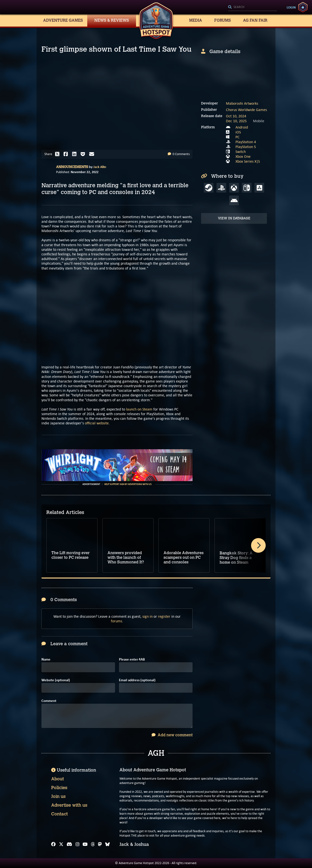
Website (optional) (56, 680)
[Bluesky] (107, 844)
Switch (241, 152)
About (58, 779)
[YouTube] (85, 844)
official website (97, 423)
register (164, 616)
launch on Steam (139, 409)
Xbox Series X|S (248, 161)
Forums (223, 20)
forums (117, 621)
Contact (59, 814)
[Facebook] (53, 844)
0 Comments (179, 154)
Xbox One (243, 156)
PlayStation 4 (246, 142)
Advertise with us (69, 805)
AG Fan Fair (255, 20)
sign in (147, 616)
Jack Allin (100, 167)
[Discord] (69, 844)
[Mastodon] (100, 844)
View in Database (234, 218)
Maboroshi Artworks (242, 103)
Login (291, 7)
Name (46, 659)
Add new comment (172, 735)
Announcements (72, 167)
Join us (58, 796)
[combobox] (253, 7)
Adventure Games (63, 20)
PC (238, 137)
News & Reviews (112, 20)
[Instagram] (78, 844)
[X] (61, 844)
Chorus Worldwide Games (246, 110)
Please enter (132, 659)
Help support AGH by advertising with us (128, 484)
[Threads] (93, 844)
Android (242, 127)
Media (196, 20)
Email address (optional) (137, 680)
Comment (49, 701)
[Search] (253, 7)
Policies (59, 788)
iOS (238, 132)
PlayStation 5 (246, 147)
